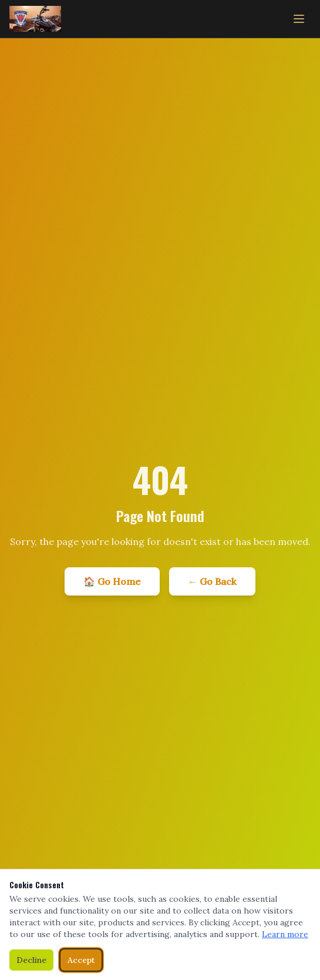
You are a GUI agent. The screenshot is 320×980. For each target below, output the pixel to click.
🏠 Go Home (112, 581)
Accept (81, 960)
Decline (31, 960)
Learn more (285, 934)
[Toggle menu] (299, 19)
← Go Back (212, 581)
